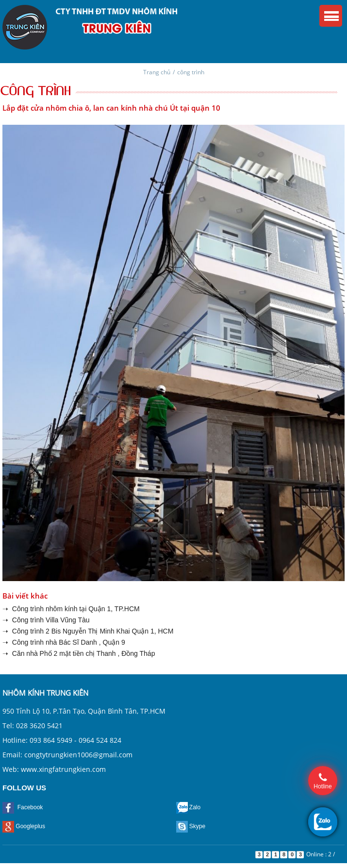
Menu (331, 16)
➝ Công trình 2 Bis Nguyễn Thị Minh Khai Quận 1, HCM (88, 631)
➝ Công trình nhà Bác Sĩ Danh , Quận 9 (64, 642)
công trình (191, 72)
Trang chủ (157, 72)
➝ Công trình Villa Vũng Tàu (46, 620)
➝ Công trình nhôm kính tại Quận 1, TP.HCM (71, 609)
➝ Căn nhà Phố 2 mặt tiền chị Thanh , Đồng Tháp (79, 653)
